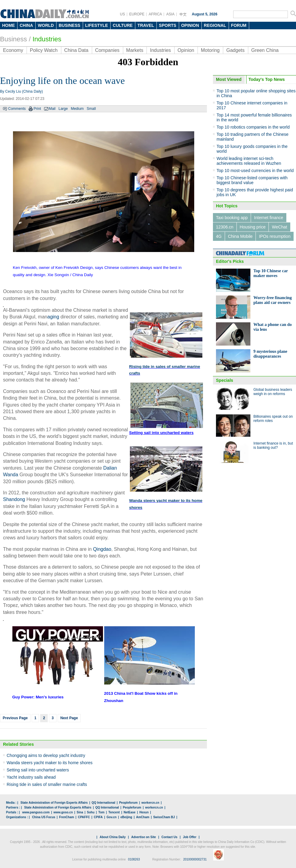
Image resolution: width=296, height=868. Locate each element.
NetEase (129, 812)
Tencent (114, 812)
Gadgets (235, 50)
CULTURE (123, 25)
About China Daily (113, 837)
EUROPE (137, 14)
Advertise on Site (143, 837)
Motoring (210, 50)
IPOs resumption (275, 236)
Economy (13, 50)
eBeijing (126, 817)
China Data (76, 50)
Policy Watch (44, 50)
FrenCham (67, 817)
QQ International (103, 803)
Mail (52, 109)
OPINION (190, 25)
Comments (17, 109)
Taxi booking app (232, 218)
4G (219, 236)
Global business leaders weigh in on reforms (273, 392)
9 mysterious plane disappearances (270, 354)
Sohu (91, 812)
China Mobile (240, 236)
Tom (101, 812)
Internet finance (269, 218)
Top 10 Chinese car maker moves (271, 273)
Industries (160, 50)
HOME (8, 25)
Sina (80, 812)
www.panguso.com (36, 812)
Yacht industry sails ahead (31, 777)
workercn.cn (150, 803)
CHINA (26, 25)
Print (37, 109)
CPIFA (98, 817)
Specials (225, 380)
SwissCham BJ (164, 817)
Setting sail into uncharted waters (38, 770)
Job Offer (190, 837)
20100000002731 (195, 859)
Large (63, 109)
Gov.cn (112, 817)
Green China (265, 50)
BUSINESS (69, 25)
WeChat (279, 227)
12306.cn (225, 227)
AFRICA (155, 14)
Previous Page (15, 718)
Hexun (144, 812)
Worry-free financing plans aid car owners (273, 300)
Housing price (253, 227)
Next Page (69, 718)
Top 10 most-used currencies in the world (255, 171)
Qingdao (102, 549)
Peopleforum (128, 803)
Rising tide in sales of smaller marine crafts (47, 784)
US (122, 14)
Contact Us (169, 837)
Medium (77, 109)
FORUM (239, 25)
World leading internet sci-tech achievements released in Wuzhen (249, 161)
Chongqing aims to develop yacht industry (46, 755)
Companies (107, 50)
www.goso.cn (63, 812)
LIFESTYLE (97, 25)
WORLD (46, 25)
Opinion (186, 50)
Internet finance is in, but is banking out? (273, 445)
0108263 (134, 859)
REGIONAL (215, 25)
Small (91, 109)
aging (53, 317)
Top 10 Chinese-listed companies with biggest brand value (252, 180)
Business (13, 39)
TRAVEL (146, 25)
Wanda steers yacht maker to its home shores (50, 763)
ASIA (170, 14)
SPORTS (168, 25)
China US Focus (44, 817)
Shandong (14, 499)
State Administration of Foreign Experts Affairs (54, 803)
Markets (135, 50)
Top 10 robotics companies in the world (253, 127)
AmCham (143, 817)
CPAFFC (84, 817)
